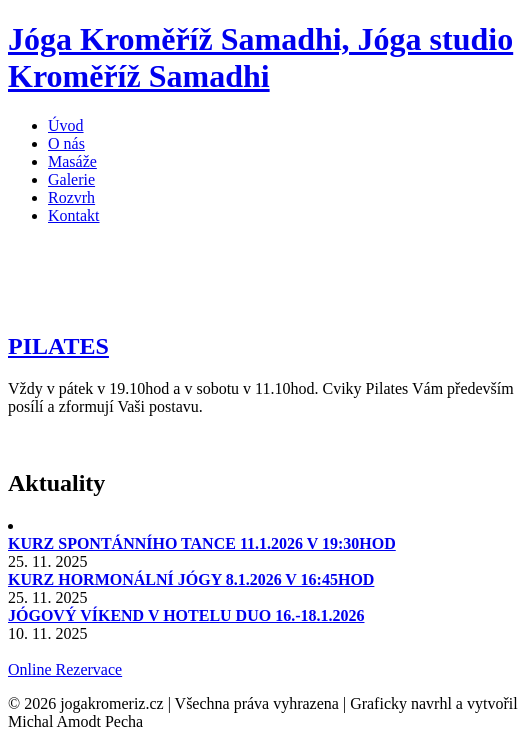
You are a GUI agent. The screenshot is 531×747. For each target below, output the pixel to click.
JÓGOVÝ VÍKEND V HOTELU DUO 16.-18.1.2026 (186, 615)
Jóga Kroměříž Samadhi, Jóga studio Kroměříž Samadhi (260, 57)
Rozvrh (71, 197)
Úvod (66, 125)
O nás (66, 143)
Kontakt (74, 215)
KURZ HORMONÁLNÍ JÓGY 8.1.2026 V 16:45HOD (191, 579)
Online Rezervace (65, 669)
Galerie (71, 179)
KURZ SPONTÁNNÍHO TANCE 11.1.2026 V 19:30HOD (202, 543)
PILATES (58, 346)
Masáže (72, 161)
